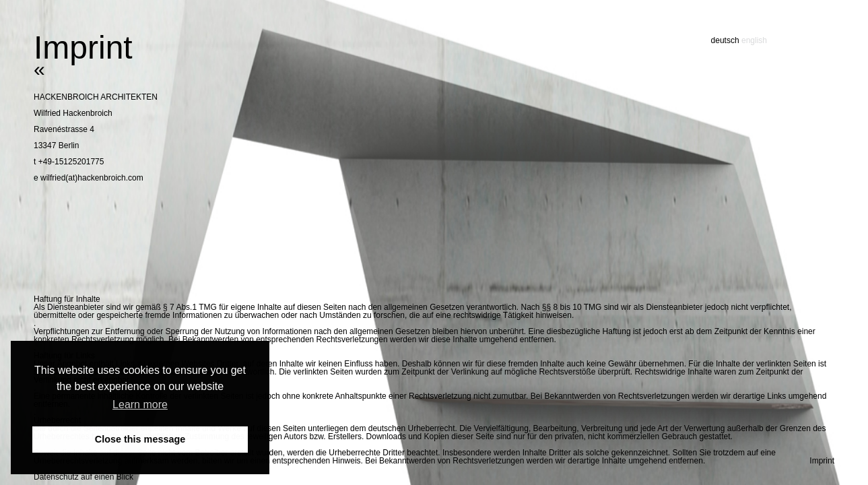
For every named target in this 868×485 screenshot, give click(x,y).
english (754, 40)
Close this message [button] (140, 439)
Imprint (822, 461)
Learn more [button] (140, 405)
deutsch (725, 40)
